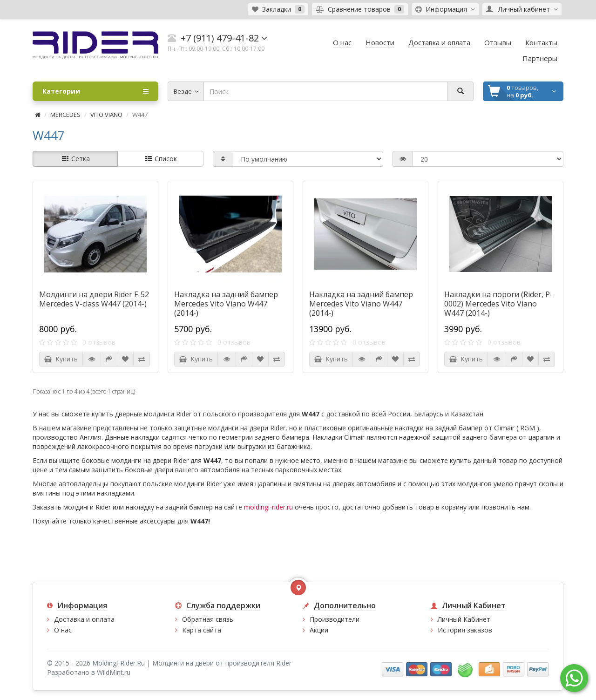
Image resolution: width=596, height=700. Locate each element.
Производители (335, 619)
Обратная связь (208, 619)
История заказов (465, 630)
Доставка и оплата (84, 619)
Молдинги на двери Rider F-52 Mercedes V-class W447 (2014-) (94, 299)
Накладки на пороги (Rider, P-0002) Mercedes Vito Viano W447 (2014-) (498, 304)
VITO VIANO (106, 115)
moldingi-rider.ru (268, 507)
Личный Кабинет (464, 619)
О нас (63, 630)
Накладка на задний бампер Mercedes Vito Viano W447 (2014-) (226, 304)
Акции (319, 630)
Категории (95, 91)
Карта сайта (202, 630)
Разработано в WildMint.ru (89, 672)
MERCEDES (65, 115)
